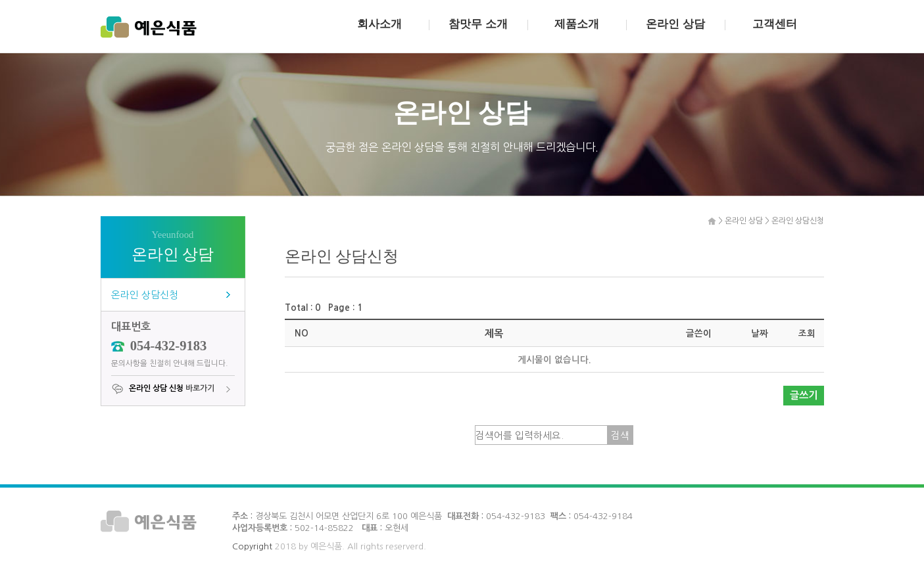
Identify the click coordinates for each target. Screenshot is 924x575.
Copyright (252, 546)
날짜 (760, 333)
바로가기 (163, 388)
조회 (807, 333)
